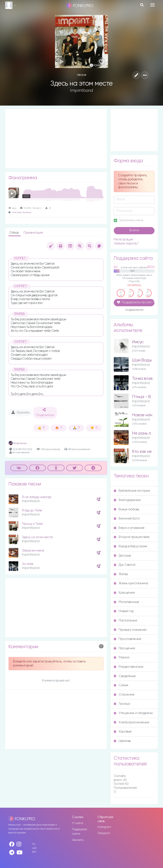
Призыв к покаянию (130, 630)
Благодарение (127, 500)
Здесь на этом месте (37, 537)
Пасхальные (125, 620)
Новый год (124, 611)
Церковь (122, 741)
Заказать (78, 840)
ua (34, 848)
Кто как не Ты (145, 452)
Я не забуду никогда (37, 497)
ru (34, 844)
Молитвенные (126, 602)
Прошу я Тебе (32, 524)
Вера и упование (129, 528)
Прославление (127, 639)
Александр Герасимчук (22, 212)
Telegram (104, 833)
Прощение (124, 648)
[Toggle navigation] (152, 5)
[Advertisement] (56, 139)
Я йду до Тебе (32, 510)
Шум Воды (142, 360)
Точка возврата (147, 379)
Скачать (20, 412)
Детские (122, 556)
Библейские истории (132, 491)
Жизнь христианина (131, 583)
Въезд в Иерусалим (130, 546)
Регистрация (123, 239)
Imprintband (81, 90)
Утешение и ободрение (134, 713)
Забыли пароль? (126, 243)
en (34, 852)
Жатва (121, 574)
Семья (121, 685)
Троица (122, 704)
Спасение (124, 695)
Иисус (138, 342)
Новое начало (146, 415)
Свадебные (125, 676)
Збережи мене (33, 551)
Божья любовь (126, 509)
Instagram (104, 827)
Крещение (124, 593)
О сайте (78, 823)
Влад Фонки (18, 443)
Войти (134, 230)
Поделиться (45, 412)
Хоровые (123, 732)
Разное (122, 657)
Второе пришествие (132, 537)
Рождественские (129, 667)
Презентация (33, 233)
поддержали (134, 310)
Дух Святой (124, 565)
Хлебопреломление (131, 722)
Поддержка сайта (79, 832)
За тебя (28, 564)
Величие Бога (126, 519)
